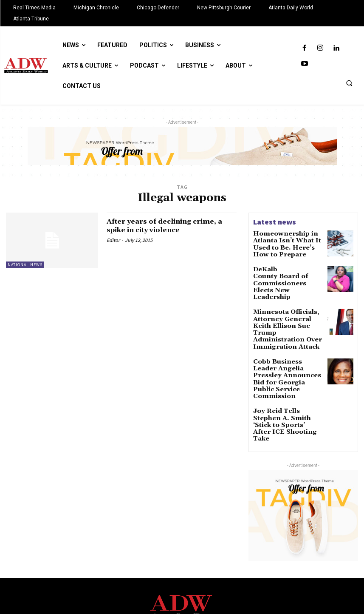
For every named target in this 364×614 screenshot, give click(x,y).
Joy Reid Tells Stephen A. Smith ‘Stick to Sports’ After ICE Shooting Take (287, 378)
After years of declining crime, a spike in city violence (169, 226)
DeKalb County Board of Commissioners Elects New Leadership (287, 272)
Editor (113, 240)
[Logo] (182, 557)
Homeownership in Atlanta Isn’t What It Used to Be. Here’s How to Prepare (281, 243)
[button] (349, 83)
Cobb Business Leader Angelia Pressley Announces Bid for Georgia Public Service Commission (284, 347)
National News (25, 265)
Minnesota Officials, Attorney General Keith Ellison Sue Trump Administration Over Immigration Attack (284, 310)
